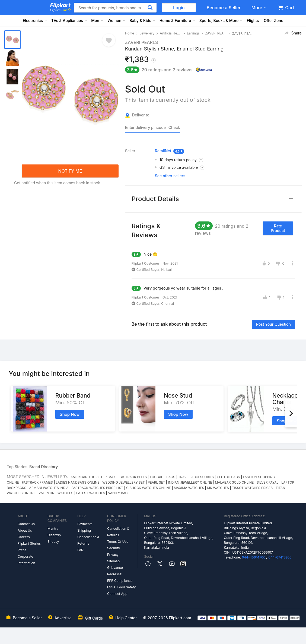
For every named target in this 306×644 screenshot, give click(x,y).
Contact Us (26, 524)
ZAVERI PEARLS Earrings (216, 33)
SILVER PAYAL (267, 482)
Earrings (193, 33)
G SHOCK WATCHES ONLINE (149, 488)
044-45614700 (254, 557)
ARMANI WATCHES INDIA (49, 488)
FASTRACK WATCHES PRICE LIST (98, 488)
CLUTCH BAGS (228, 477)
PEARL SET (157, 482)
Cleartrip (54, 535)
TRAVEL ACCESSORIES (196, 477)
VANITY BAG (118, 493)
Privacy (113, 555)
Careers (24, 537)
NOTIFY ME (70, 171)
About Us (25, 530)
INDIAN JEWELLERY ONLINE (190, 482)
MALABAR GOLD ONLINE (234, 482)
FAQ (80, 550)
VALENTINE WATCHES (56, 493)
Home (130, 33)
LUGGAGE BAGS (162, 477)
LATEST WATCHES (91, 493)
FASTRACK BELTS (133, 477)
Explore (60, 10)
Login (179, 8)
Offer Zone (273, 20)
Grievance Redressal (115, 571)
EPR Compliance (120, 581)
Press (22, 550)
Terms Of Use (118, 542)
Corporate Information (26, 560)
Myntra (53, 529)
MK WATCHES (218, 488)
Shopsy (53, 542)
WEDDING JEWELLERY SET (123, 482)
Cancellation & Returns (88, 540)
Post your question (273, 324)
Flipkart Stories (29, 543)
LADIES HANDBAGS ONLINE (78, 482)
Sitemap (113, 561)
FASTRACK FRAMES (37, 482)
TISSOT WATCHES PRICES (252, 488)
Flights (253, 20)
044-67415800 (280, 557)
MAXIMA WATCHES (189, 488)
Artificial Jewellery (171, 33)
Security (114, 548)
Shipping (84, 530)
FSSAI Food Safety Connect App (122, 590)
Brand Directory (44, 467)
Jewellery (147, 33)
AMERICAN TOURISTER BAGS (93, 477)
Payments (85, 524)
